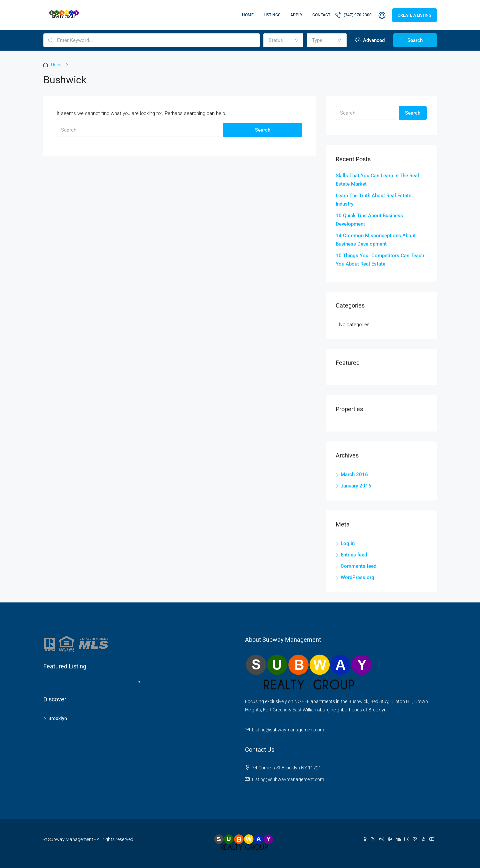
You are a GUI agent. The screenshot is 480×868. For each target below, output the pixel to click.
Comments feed (358, 566)
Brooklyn (58, 718)
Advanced (370, 40)
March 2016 (354, 474)
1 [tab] (143, 684)
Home (248, 15)
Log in (348, 543)
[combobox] (283, 40)
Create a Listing (414, 15)
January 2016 (356, 486)
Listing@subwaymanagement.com (288, 730)
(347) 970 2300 (353, 15)
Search (415, 40)
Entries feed (354, 555)
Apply (296, 15)
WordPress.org (357, 577)
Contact (321, 15)
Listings (272, 15)
